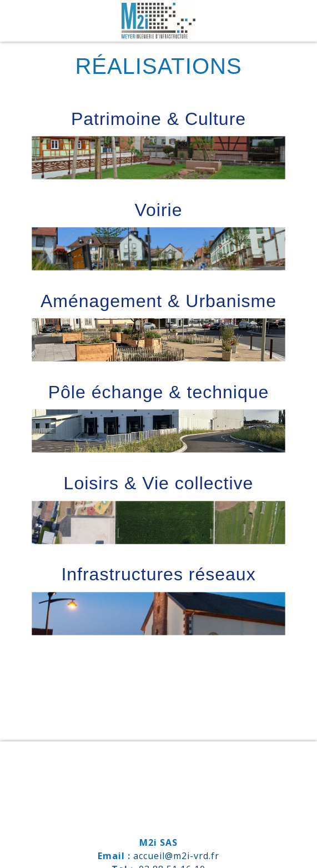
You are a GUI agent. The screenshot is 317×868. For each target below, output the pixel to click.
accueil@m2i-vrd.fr (176, 856)
